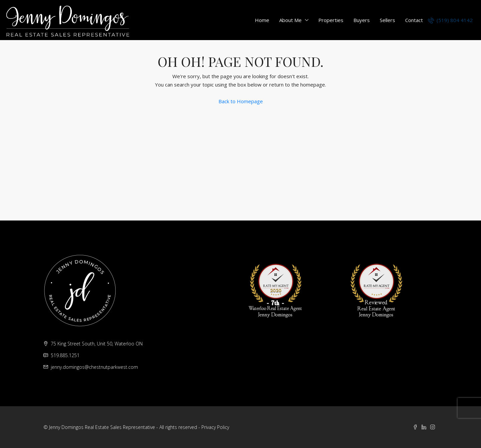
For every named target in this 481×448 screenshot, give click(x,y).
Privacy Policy (215, 427)
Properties (331, 20)
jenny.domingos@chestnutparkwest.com (94, 367)
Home (262, 20)
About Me (290, 20)
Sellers (387, 20)
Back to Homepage (241, 101)
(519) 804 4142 (450, 20)
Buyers (362, 20)
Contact (414, 20)
